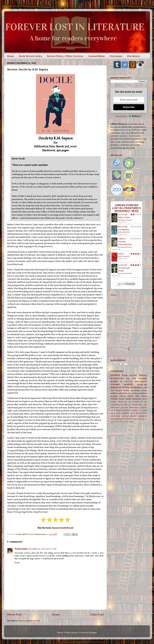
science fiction (126, 396)
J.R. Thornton (125, 256)
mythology (115, 416)
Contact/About (96, 56)
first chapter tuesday (120, 390)
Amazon (56, 528)
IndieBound (67, 528)
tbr (124, 393)
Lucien (121, 254)
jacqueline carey (128, 413)
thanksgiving (116, 419)
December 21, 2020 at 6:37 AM (42, 549)
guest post (115, 413)
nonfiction (136, 388)
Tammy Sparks (21, 549)
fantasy (143, 375)
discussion (123, 402)
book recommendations (136, 393)
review (115, 375)
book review (129, 375)
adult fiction (141, 396)
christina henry (117, 399)
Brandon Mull (125, 232)
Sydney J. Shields (126, 220)
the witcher (127, 419)
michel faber (141, 413)
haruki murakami (133, 399)
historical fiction (120, 388)
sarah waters (129, 422)
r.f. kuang (133, 405)
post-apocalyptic (129, 416)
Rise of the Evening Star (124, 228)
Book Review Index (31, 56)
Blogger (93, 633)
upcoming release (139, 390)
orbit (145, 388)
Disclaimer (134, 56)
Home (11, 56)
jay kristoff (134, 402)
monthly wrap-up (135, 385)
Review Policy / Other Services (65, 56)
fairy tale (143, 405)
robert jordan (119, 422)
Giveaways (116, 56)
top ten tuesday (137, 379)
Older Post (97, 615)
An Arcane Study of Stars (124, 216)
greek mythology (139, 419)
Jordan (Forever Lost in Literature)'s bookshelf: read (127, 208)
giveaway (125, 407)
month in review (121, 382)
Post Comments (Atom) (29, 621)
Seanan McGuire (126, 247)
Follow (114, 295)
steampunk (142, 416)
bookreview (117, 379)
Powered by (129, 116)
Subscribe (129, 107)
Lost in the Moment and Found (124, 268)
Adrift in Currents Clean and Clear (125, 242)
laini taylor (134, 407)
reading (114, 396)
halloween (115, 407)
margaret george (124, 410)
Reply (17, 563)
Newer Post (14, 615)
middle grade (116, 393)
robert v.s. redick (139, 410)
